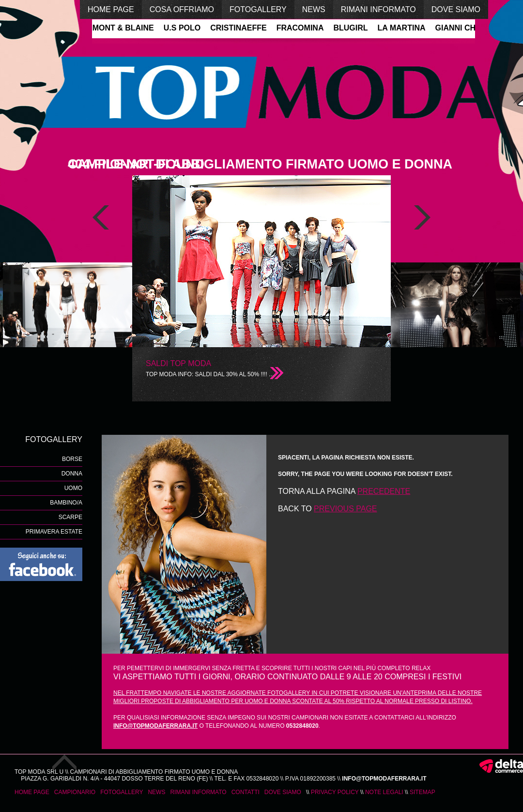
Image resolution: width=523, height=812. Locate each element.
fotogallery (258, 9)
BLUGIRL (351, 28)
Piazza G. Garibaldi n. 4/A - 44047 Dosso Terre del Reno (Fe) (114, 779)
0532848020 (263, 779)
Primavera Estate (54, 532)
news (314, 9)
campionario (75, 792)
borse (72, 459)
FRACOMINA (301, 28)
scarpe (70, 517)
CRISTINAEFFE (239, 28)
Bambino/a (66, 503)
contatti (246, 792)
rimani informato (378, 9)
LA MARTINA (403, 28)
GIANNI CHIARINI (468, 28)
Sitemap (423, 792)
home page (111, 9)
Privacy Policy (335, 792)
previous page (345, 509)
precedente (384, 491)
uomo (73, 488)
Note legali (384, 792)
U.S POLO (183, 28)
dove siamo (456, 9)
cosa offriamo (182, 9)
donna (72, 474)
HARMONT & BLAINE (116, 28)
